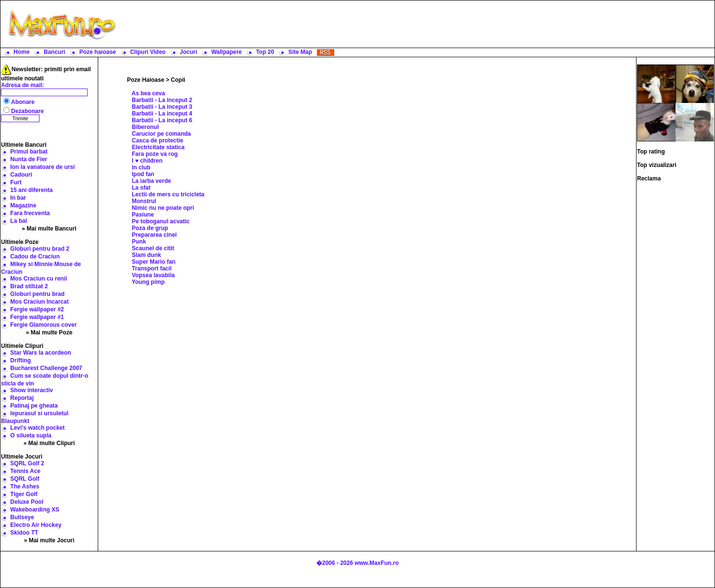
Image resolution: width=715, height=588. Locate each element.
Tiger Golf (24, 494)
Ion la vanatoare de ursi (42, 167)
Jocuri (188, 52)
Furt (16, 182)
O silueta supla (31, 435)
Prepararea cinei (154, 235)
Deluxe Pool (27, 502)
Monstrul (144, 201)
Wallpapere (227, 52)
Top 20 (265, 52)
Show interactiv (32, 390)
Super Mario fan (154, 262)
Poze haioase (98, 52)
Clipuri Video (148, 52)
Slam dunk (147, 255)
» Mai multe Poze (49, 332)
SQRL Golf (25, 479)
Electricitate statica (158, 147)
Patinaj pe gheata (34, 406)
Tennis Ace (25, 471)
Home (21, 52)
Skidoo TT (24, 533)
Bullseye (22, 517)
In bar (18, 198)
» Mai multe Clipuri (49, 443)
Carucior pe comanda (162, 134)
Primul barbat (29, 152)
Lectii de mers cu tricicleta (168, 194)
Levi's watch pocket (37, 428)
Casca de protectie (158, 141)
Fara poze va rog (155, 154)
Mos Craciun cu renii (39, 279)
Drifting (20, 360)
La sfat (141, 188)
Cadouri (21, 175)
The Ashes (25, 486)
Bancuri (55, 52)
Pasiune (143, 215)
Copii (178, 80)
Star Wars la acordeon (40, 353)
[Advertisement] (417, 24)
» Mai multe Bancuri (49, 229)
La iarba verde (151, 181)
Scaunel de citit (153, 248)
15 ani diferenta (31, 190)
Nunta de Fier (29, 159)
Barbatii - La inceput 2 (162, 100)
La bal (19, 221)
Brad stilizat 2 (29, 286)
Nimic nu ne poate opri (163, 208)
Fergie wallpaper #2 (37, 309)
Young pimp (148, 282)
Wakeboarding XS (35, 510)
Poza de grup (150, 228)
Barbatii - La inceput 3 (162, 107)
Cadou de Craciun (35, 256)
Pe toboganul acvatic (161, 221)
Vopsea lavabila (153, 275)
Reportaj (22, 398)
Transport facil (152, 268)
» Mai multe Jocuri (49, 540)
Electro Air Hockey (36, 525)
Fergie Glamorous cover (43, 325)
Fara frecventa (30, 213)
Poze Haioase (146, 80)
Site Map (300, 52)
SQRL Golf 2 (27, 463)
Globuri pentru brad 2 (40, 249)
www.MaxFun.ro (377, 563)
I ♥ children (147, 161)
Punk (139, 242)
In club (141, 167)
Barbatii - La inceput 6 (162, 120)
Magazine (23, 205)
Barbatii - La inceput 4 (162, 114)
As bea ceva (148, 93)
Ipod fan (143, 174)
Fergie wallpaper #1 (37, 317)
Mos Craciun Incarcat (39, 302)
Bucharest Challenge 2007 (46, 368)
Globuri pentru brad (37, 294)
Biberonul (145, 127)
